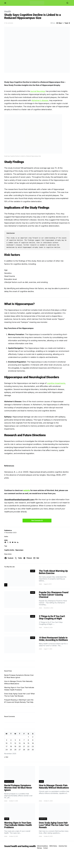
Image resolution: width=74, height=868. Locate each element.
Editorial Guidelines (42, 846)
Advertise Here (63, 846)
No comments (9, 23)
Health (8, 11)
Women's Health (9, 781)
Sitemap (39, 848)
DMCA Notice (53, 846)
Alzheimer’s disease (40, 100)
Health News (43, 819)
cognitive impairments (56, 383)
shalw (6, 540)
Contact (45, 848)
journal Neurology (38, 91)
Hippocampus (19, 550)
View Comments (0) (37, 521)
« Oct (6, 757)
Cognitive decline (9, 550)
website (27, 490)
